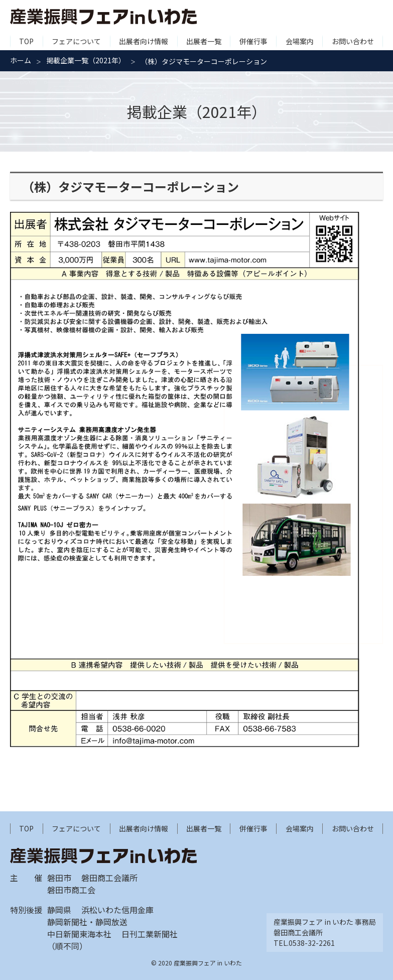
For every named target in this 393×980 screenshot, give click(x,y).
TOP (26, 41)
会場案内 (300, 41)
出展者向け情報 (144, 41)
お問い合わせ (353, 41)
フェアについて (76, 41)
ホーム (21, 60)
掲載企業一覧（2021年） (86, 60)
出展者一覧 (204, 41)
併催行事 (253, 41)
